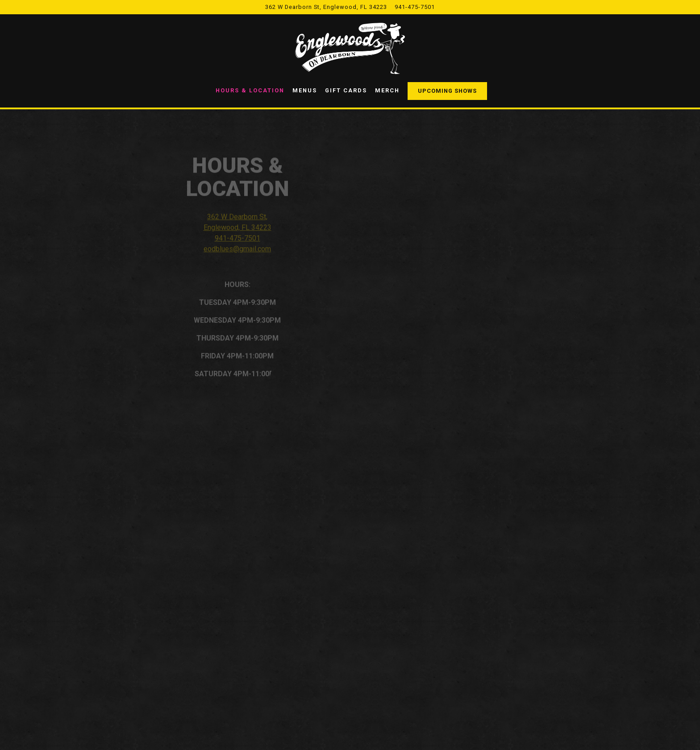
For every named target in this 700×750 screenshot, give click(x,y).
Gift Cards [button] (346, 90)
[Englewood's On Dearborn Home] (350, 48)
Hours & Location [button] (250, 90)
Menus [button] (305, 90)
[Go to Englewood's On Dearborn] (326, 7)
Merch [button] (387, 90)
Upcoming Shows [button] (447, 91)
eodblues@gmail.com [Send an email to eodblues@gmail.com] (237, 252)
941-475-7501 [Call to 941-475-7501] (415, 7)
